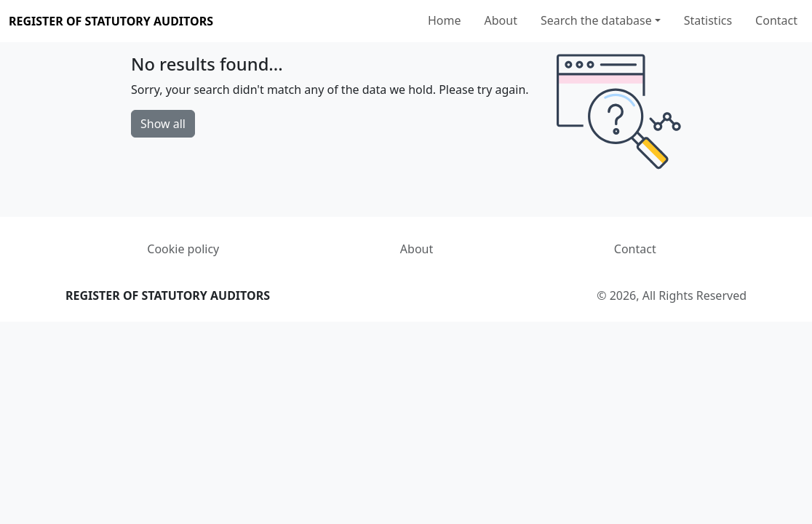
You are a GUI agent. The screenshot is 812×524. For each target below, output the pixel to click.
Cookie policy (183, 249)
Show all (163, 124)
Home (445, 20)
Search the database (596, 20)
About (501, 20)
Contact (776, 20)
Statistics (708, 20)
